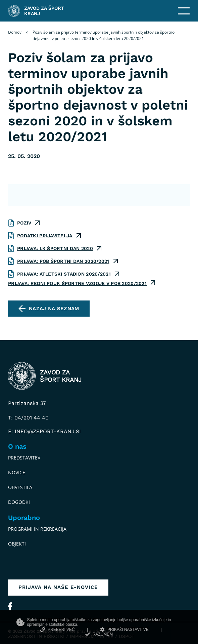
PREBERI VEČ (58, 630)
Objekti (17, 544)
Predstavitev (24, 458)
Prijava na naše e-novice (58, 587)
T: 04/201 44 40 (28, 418)
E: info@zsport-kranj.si (44, 431)
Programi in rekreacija (37, 529)
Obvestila (20, 487)
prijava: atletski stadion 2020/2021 (64, 274)
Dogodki (19, 502)
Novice (17, 472)
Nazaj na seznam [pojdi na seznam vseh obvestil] (54, 309)
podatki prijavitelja (45, 236)
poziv (24, 223)
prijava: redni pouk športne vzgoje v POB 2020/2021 (77, 283)
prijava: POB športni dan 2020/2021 (63, 261)
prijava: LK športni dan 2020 (55, 248)
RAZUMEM (99, 634)
